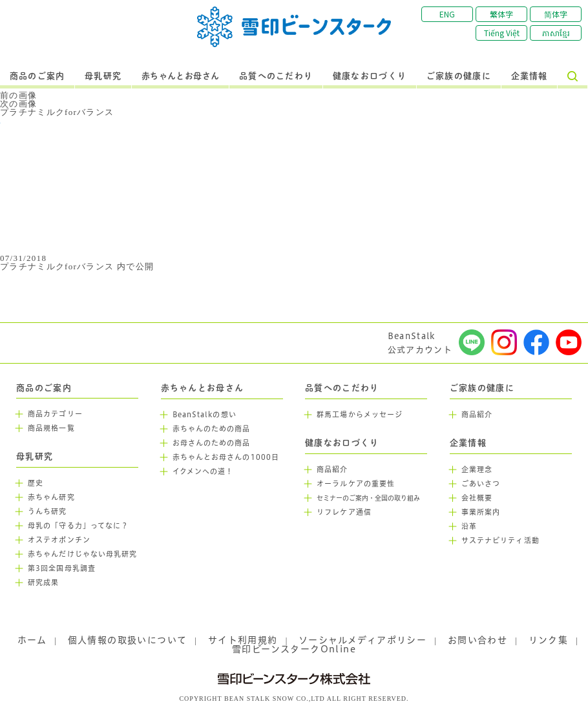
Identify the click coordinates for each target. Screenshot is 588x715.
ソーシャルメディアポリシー (362, 640)
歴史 (36, 483)
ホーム (32, 640)
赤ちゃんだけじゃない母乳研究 (82, 554)
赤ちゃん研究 (51, 497)
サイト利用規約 (243, 640)
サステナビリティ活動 (500, 541)
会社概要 (477, 498)
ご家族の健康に (459, 76)
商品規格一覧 (51, 428)
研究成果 (43, 583)
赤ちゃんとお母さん (181, 76)
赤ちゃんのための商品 (212, 429)
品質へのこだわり (276, 76)
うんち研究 (47, 512)
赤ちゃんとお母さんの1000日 (226, 457)
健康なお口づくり (370, 76)
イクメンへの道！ (203, 471)
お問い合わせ (478, 640)
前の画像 (18, 95)
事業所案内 (481, 512)
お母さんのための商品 (212, 443)
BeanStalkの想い (205, 415)
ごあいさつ (481, 484)
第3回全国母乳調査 (62, 568)
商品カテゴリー (55, 414)
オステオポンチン (59, 540)
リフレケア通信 (344, 512)
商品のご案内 (37, 76)
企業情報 (530, 76)
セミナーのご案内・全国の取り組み (368, 498)
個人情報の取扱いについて (128, 640)
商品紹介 (332, 470)
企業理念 (477, 470)
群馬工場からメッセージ (360, 415)
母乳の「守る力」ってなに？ (78, 526)
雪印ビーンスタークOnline (294, 649)
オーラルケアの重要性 (356, 484)
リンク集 (549, 640)
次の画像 (18, 104)
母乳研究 (103, 76)
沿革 (469, 526)
